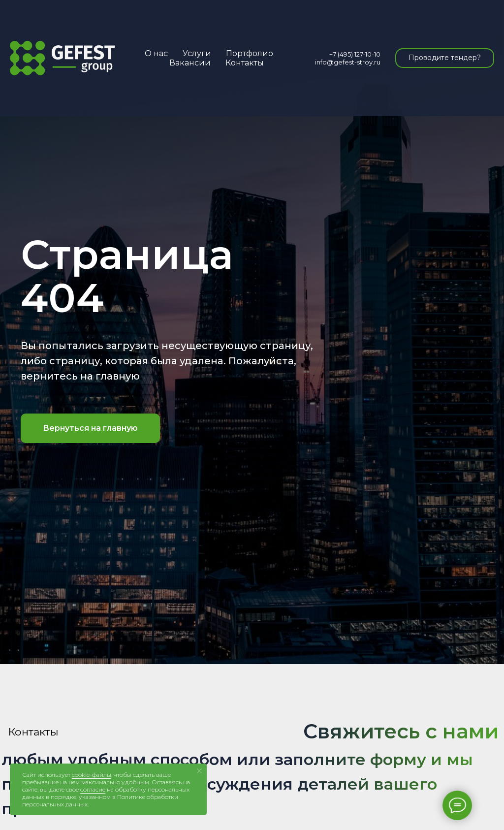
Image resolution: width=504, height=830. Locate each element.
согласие (93, 789)
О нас (156, 53)
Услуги (197, 53)
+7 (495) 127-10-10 (355, 54)
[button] (445, 58)
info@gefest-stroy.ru (348, 62)
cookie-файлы (92, 775)
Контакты (245, 63)
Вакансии (190, 63)
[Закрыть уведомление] (199, 771)
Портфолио (250, 53)
